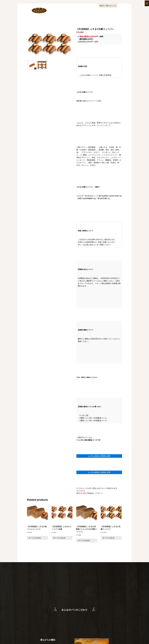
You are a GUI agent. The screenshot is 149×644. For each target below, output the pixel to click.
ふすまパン (99, 493)
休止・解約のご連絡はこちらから (87, 377)
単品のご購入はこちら (108, 6)
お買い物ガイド (91, 245)
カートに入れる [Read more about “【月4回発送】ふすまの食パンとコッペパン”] (35, 538)
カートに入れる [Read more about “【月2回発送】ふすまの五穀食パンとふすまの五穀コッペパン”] (84, 540)
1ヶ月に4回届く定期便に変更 (99, 472)
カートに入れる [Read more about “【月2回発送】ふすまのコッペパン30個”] (59, 538)
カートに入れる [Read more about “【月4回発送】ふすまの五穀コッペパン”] (108, 538)
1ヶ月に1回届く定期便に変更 (99, 456)
